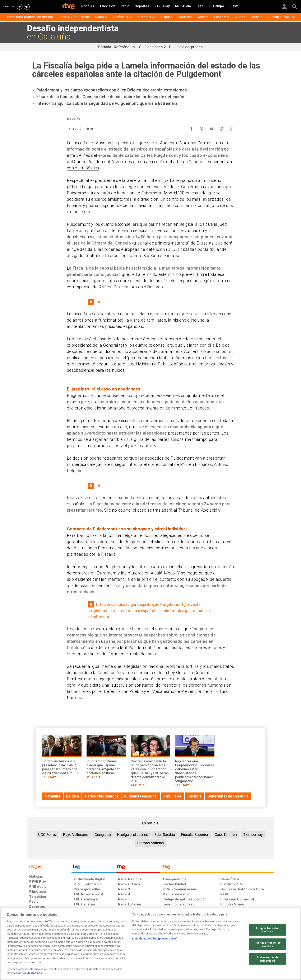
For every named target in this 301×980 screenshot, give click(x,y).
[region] (150, 944)
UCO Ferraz (48, 835)
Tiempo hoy (253, 835)
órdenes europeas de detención (135, 249)
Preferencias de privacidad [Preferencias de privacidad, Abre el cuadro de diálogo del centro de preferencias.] (268, 959)
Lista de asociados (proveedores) (155, 939)
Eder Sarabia (165, 835)
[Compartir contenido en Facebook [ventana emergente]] (191, 128)
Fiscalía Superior (195, 835)
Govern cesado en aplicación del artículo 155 (153, 162)
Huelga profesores (133, 835)
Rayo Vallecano (76, 835)
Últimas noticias (151, 843)
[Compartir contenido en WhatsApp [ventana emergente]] (222, 128)
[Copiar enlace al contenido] (232, 128)
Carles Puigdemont (92, 162)
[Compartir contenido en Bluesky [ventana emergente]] (212, 128)
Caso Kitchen (226, 835)
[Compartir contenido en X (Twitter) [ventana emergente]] (202, 128)
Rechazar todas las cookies (268, 944)
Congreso (103, 835)
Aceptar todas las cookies (267, 930)
